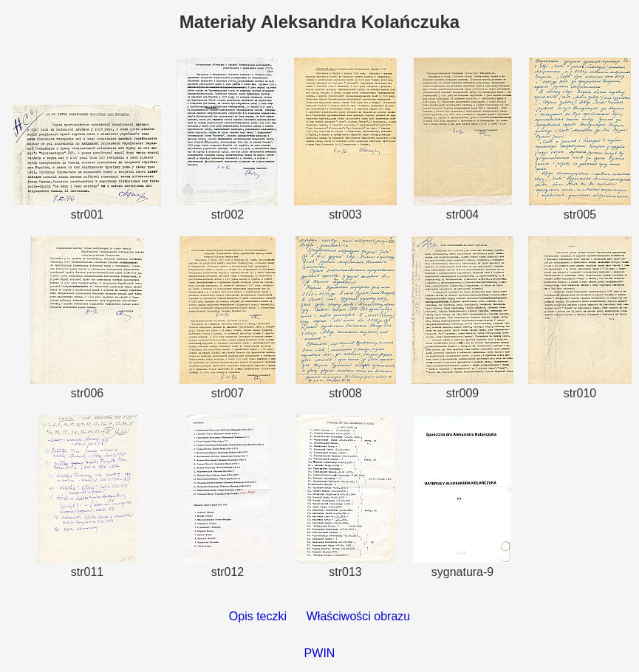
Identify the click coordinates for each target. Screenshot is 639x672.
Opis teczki (258, 616)
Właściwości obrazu (358, 616)
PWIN (320, 653)
